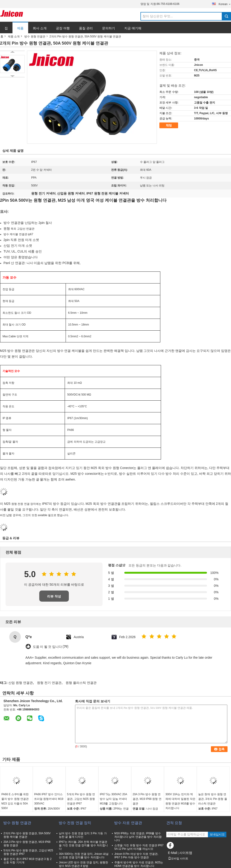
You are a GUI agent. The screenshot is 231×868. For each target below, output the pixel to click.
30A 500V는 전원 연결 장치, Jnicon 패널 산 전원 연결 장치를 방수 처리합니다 (84, 856)
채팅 (169, 125)
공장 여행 (63, 28)
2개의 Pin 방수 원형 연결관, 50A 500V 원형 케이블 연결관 (27, 835)
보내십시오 (217, 834)
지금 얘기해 (133, 28)
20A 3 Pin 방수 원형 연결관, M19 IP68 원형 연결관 (147, 799)
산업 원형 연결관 (21, 683)
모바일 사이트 (178, 859)
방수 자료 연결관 (128, 823)
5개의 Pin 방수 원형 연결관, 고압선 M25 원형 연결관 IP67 (81, 799)
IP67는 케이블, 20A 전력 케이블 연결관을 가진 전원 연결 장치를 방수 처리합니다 (83, 845)
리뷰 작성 (54, 596)
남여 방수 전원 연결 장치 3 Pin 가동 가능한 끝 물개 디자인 (83, 835)
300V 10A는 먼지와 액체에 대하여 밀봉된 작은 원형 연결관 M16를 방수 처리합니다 (180, 801)
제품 (20, 28)
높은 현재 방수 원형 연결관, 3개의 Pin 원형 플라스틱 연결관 (213, 799)
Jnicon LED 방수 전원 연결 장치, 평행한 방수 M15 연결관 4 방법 (84, 864)
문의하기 (109, 28)
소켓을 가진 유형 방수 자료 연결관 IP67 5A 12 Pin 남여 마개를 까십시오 (139, 847)
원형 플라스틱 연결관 (81, 683)
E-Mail (173, 853)
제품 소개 (14, 37)
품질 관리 (86, 28)
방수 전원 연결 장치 (75, 823)
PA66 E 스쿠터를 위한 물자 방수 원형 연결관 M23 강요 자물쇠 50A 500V (15, 801)
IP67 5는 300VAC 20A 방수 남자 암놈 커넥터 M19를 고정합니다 (113, 799)
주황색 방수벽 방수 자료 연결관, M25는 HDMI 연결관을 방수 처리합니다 (139, 864)
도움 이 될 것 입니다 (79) (51, 647)
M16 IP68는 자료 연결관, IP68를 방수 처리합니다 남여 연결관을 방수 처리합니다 (138, 837)
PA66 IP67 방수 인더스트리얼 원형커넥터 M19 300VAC (49, 799)
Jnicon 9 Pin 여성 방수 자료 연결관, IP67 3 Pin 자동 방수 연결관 (136, 856)
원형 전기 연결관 (49, 683)
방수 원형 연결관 (35, 37)
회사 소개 (40, 28)
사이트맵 (186, 853)
